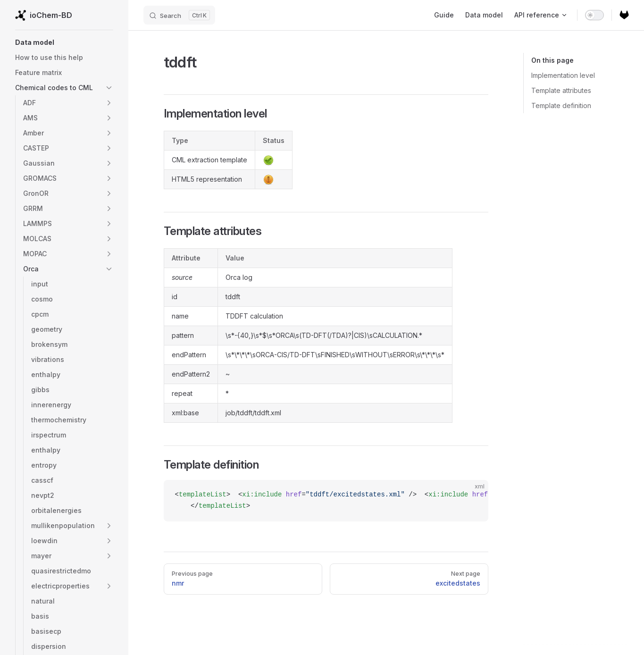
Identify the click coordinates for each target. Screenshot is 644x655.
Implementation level (563, 75)
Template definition (561, 105)
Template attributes (561, 90)
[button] (64, 42)
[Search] (179, 15)
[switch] (594, 15)
